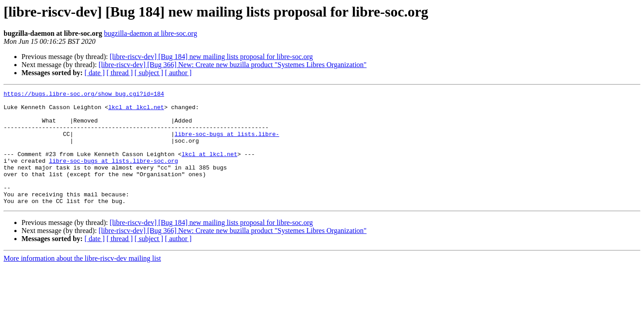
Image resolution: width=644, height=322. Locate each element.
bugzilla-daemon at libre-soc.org (151, 33)
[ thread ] (120, 73)
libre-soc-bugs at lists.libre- (227, 143)
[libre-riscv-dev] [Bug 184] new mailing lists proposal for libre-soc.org (211, 57)
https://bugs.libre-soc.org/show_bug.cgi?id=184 (84, 95)
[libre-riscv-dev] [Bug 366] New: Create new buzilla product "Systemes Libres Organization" (232, 65)
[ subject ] (149, 73)
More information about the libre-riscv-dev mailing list (82, 281)
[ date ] (95, 73)
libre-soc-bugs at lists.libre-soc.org (113, 175)
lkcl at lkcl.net (136, 111)
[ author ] (178, 73)
